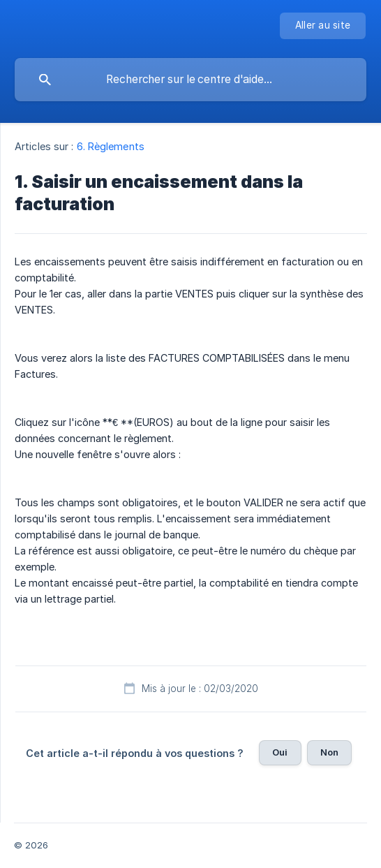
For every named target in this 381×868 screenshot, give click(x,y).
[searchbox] (190, 80)
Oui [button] (280, 752)
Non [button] (329, 752)
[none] (323, 26)
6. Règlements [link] (111, 146)
